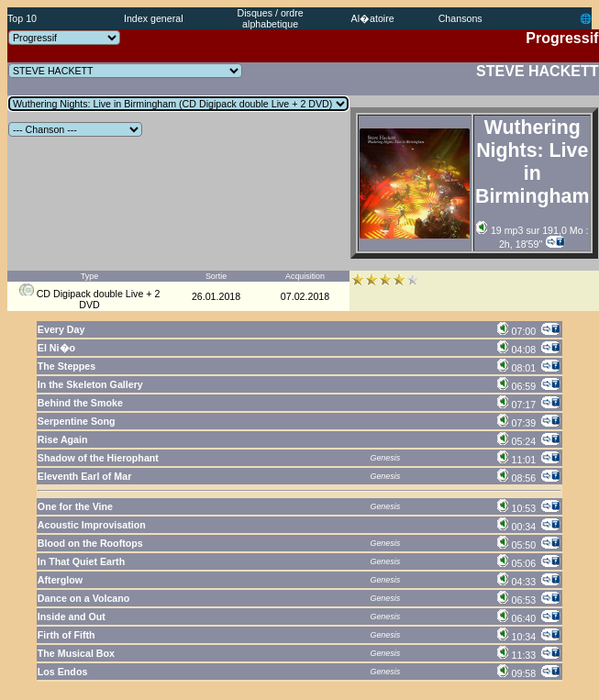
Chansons (460, 18)
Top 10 (22, 18)
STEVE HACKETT (537, 71)
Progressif (562, 38)
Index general (154, 18)
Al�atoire (373, 18)
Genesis (386, 458)
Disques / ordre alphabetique (271, 18)
